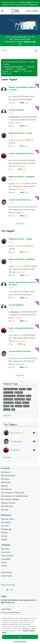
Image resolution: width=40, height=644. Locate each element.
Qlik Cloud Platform (8, 476)
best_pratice (8, 399)
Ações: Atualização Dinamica (21, 153)
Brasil (19, 24)
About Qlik (5, 549)
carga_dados (9, 403)
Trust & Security (7, 556)
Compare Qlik (6, 529)
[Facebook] (12, 590)
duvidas (18, 403)
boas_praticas (20, 399)
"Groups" (31, 66)
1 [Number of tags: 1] (36, 441)
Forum (5, 51)
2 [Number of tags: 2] (36, 433)
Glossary (4, 533)
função (6, 406)
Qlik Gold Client (7, 506)
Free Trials (5, 526)
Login (29, 2)
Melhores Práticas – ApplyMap (22, 177)
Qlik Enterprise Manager (10, 499)
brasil (28, 399)
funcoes (26, 403)
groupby (19, 406)
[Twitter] (3, 590)
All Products (6, 472)
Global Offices (7, 572)
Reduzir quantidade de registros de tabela (22, 88)
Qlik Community (8, 585)
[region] (20, 629)
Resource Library (8, 519)
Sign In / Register (32, 11)
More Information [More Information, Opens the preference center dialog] (20, 641)
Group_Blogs (8, 393)
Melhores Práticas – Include (20, 133)
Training (4, 536)
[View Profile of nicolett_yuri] (18, 123)
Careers (4, 566)
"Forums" (9, 69)
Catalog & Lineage (8, 503)
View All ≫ (20, 224)
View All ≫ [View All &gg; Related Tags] (7, 415)
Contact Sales (7, 576)
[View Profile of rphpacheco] (18, 207)
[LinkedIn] (7, 590)
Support (4, 539)
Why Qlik (4, 510)
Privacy (4, 562)
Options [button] (36, 51)
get (12, 406)
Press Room (6, 552)
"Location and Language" (13, 66)
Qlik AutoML (6, 482)
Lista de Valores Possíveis (20, 200)
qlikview (22, 389)
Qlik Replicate (6, 489)
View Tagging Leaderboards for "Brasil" (20, 424)
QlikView (4, 486)
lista (13, 410)
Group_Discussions (11, 389)
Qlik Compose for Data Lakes (13, 493)
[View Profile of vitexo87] (16, 160)
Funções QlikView (16, 110)
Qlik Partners (6, 522)
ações (28, 396)
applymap (21, 396)
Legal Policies (6, 609)
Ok (20, 637)
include (26, 406)
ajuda (29, 389)
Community (21, 69)
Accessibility (6, 559)
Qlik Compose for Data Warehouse (15, 496)
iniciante (7, 410)
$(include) (19, 393)
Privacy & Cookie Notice (11, 613)
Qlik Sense (5, 479)
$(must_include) (9, 396)
